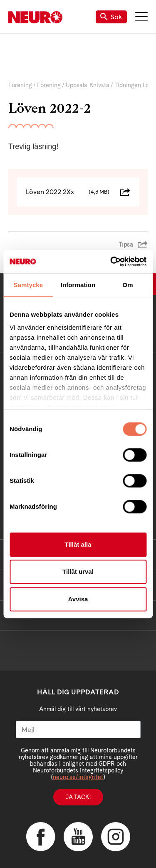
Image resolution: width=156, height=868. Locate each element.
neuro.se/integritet (78, 777)
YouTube (78, 837)
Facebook (41, 837)
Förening (20, 85)
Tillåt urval (78, 572)
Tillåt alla (78, 544)
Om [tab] (128, 285)
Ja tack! (78, 797)
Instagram (116, 837)
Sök (111, 17)
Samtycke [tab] (28, 285)
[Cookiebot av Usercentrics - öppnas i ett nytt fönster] (111, 262)
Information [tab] (78, 285)
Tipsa (126, 245)
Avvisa (78, 599)
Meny (141, 17)
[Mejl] (78, 729)
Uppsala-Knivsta (88, 85)
